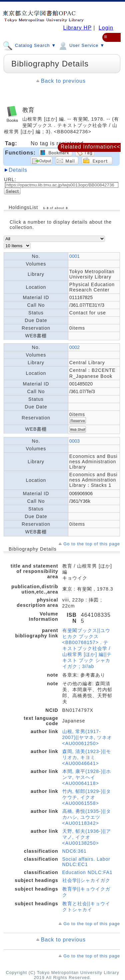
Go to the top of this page (92, 544)
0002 (74, 347)
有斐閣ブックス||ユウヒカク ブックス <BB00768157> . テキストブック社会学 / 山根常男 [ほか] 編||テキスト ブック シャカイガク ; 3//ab (87, 648)
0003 (74, 441)
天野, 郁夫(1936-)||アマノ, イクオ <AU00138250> (87, 837)
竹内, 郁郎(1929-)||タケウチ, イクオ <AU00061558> (87, 797)
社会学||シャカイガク (86, 880)
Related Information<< (90, 147)
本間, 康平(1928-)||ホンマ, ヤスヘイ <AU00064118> (87, 777)
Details (18, 170)
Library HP (77, 28)
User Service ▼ (81, 45)
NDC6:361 (74, 851)
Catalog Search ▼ (29, 45)
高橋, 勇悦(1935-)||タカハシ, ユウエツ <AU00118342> (87, 817)
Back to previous (63, 81)
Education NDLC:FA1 (87, 872)
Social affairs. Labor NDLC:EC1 (86, 862)
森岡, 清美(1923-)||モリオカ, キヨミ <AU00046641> (87, 757)
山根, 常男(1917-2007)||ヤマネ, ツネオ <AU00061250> (87, 737)
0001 (74, 256)
